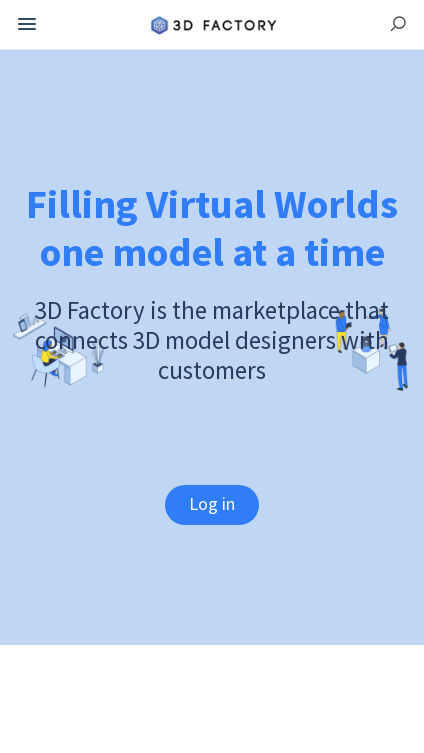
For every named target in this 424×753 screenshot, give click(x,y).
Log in (212, 503)
